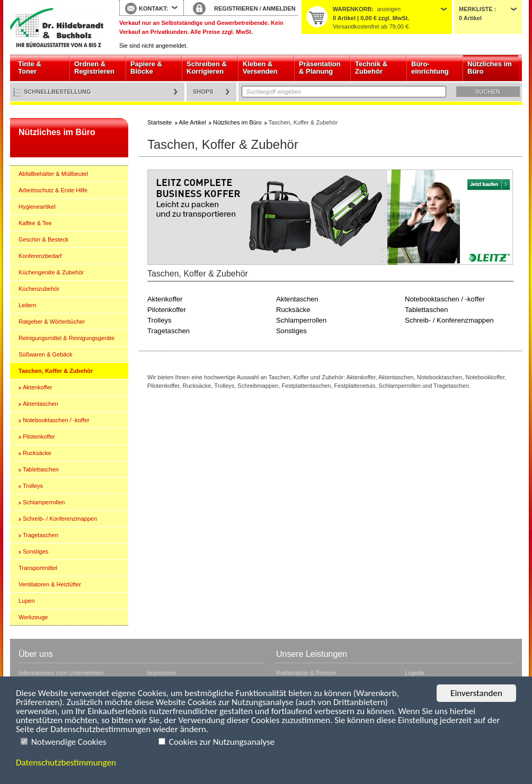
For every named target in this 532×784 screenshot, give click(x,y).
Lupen (27, 601)
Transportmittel (38, 568)
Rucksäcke (37, 453)
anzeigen (389, 9)
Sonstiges (36, 551)
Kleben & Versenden (260, 68)
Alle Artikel (193, 122)
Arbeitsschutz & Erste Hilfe (53, 190)
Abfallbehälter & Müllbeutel (53, 174)
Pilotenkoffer (39, 436)
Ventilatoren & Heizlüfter (50, 584)
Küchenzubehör (39, 289)
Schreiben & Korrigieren (207, 68)
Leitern (28, 305)
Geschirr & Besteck (43, 239)
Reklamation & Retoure (306, 673)
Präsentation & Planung (320, 68)
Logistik (415, 673)
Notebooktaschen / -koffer (56, 420)
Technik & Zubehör (371, 68)
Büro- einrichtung (430, 68)
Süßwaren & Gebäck (46, 354)
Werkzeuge (33, 617)
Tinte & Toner (30, 68)
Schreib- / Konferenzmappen (60, 519)
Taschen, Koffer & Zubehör (56, 371)
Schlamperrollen (44, 502)
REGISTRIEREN (236, 8)
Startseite (57, 28)
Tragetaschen (41, 535)
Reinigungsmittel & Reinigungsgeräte (66, 338)
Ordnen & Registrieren (94, 68)
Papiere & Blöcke (146, 68)
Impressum (162, 673)
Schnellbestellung (57, 92)
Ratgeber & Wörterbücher (52, 322)
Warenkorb (352, 9)
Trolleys (33, 486)
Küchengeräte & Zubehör (51, 272)
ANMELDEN (279, 8)
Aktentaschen (41, 404)
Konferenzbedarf (40, 256)
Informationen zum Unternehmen (61, 673)
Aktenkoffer (37, 387)
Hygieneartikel (37, 207)
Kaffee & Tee (35, 223)
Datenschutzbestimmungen (66, 763)
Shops (203, 92)
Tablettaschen (41, 469)
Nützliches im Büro (490, 68)
